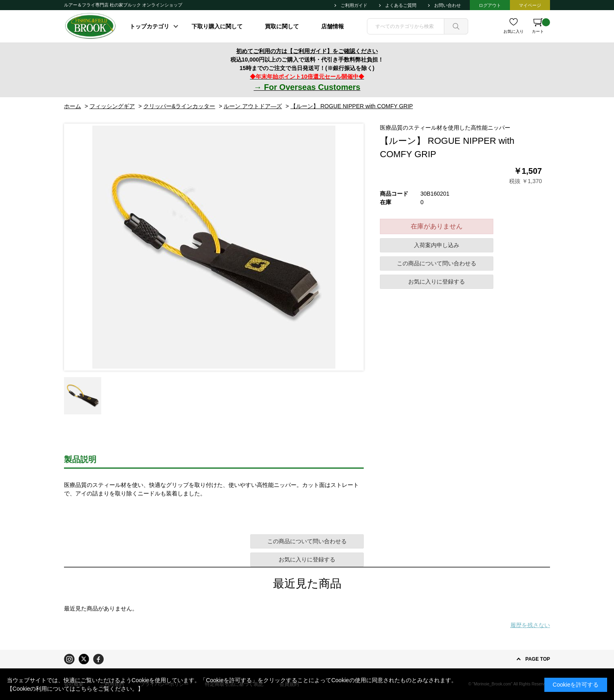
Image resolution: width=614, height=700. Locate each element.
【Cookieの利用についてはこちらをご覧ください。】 (75, 689)
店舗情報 (333, 26)
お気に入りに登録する (437, 282)
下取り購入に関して (217, 26)
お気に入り (514, 31)
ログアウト (490, 5)
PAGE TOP (538, 659)
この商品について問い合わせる (437, 263)
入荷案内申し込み (437, 245)
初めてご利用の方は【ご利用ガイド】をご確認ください (307, 51)
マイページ (530, 5)
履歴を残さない (530, 625)
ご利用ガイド (354, 5)
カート (541, 26)
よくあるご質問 (401, 5)
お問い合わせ (448, 5)
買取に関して (282, 26)
